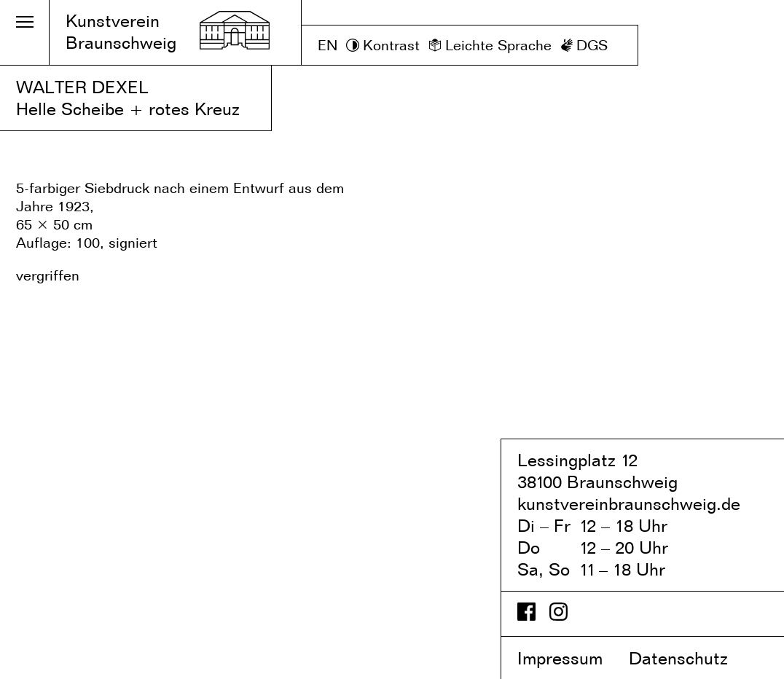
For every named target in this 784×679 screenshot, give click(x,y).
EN (328, 45)
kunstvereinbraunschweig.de (629, 504)
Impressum (571, 658)
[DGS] (584, 46)
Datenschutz (691, 658)
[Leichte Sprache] (490, 46)
